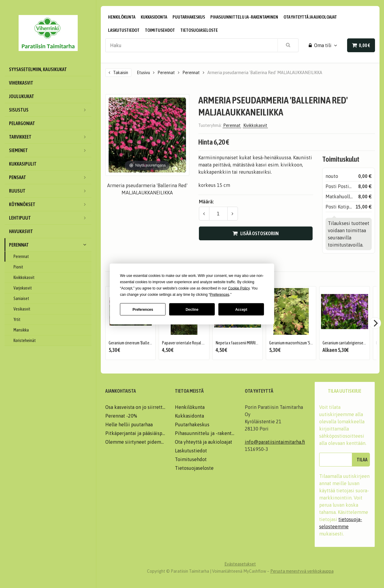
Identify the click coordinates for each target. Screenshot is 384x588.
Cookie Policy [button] (239, 288)
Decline (192, 309)
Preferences (143, 309)
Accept (241, 309)
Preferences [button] (220, 295)
